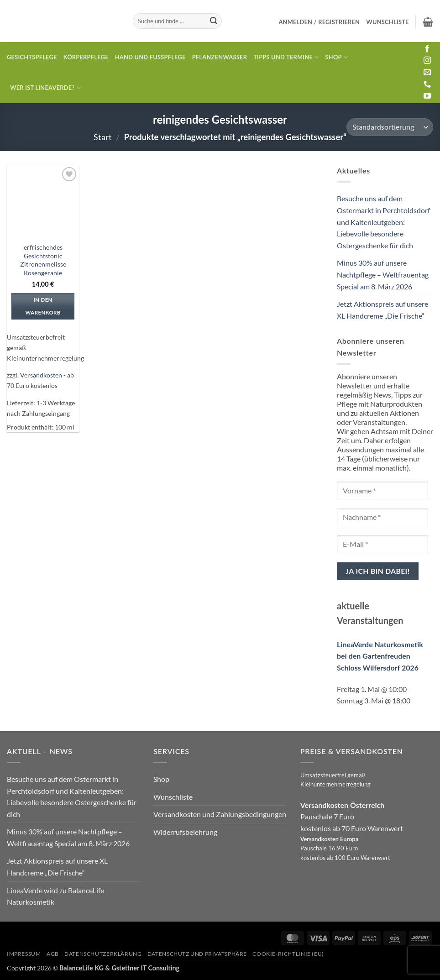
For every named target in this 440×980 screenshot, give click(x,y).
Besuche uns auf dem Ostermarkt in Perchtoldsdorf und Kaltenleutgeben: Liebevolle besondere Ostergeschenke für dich (383, 222)
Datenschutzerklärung (103, 954)
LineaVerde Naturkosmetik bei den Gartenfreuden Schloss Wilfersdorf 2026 (380, 656)
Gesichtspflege (32, 57)
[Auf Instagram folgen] (427, 61)
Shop (337, 57)
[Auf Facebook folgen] (427, 49)
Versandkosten (41, 375)
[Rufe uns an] (427, 84)
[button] (319, 22)
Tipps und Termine (286, 57)
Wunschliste (173, 797)
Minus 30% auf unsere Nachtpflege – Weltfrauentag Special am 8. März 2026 (383, 274)
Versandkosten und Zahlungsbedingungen (220, 814)
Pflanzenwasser (220, 57)
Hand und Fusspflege (150, 57)
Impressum (24, 954)
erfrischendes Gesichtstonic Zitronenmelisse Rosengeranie (43, 260)
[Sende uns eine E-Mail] (427, 73)
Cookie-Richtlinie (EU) (288, 954)
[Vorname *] (382, 490)
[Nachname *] (382, 517)
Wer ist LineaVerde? (45, 88)
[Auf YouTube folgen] (427, 96)
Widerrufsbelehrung (185, 832)
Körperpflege (86, 57)
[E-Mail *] (382, 544)
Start (103, 137)
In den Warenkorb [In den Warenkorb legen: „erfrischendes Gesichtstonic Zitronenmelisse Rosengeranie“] (43, 306)
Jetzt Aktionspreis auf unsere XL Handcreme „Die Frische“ (382, 310)
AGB (53, 954)
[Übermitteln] (214, 21)
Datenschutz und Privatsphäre (197, 954)
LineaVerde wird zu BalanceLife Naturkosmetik (55, 896)
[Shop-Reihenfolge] (390, 127)
